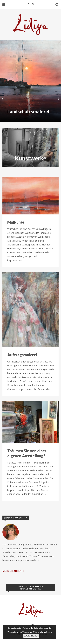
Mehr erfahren (13, 571)
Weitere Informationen (42, 632)
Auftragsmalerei (22, 355)
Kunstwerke (31, 158)
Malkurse (16, 222)
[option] (30, 81)
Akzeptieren (31, 636)
